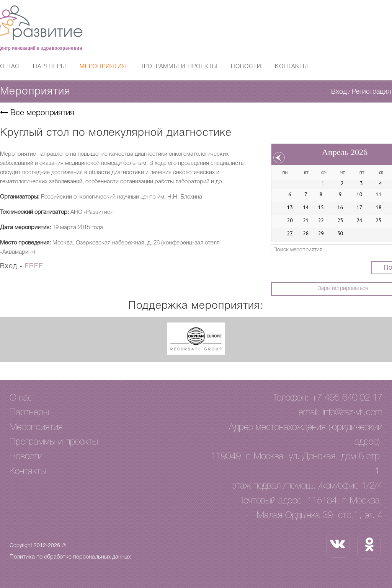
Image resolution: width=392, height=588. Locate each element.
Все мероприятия (37, 113)
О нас (10, 67)
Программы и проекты (178, 67)
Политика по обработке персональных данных (70, 557)
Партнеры (50, 67)
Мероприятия (103, 67)
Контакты (292, 67)
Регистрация (371, 92)
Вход (339, 92)
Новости (246, 67)
